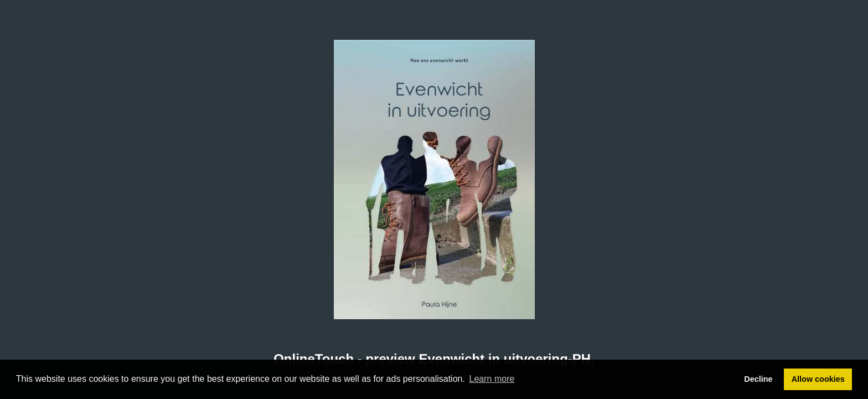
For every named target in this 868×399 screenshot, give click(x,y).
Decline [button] (758, 379)
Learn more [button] (492, 379)
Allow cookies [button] (818, 379)
